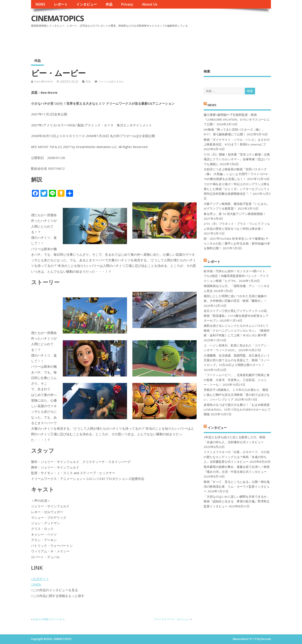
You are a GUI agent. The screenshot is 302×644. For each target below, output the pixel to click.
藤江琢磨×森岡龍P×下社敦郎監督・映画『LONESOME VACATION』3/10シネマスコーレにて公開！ (237, 120)
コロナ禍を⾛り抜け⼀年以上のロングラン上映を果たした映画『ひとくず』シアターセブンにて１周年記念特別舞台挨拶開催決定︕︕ (237, 189)
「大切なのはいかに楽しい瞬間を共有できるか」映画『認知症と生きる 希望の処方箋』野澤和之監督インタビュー (237, 501)
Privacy (127, 4)
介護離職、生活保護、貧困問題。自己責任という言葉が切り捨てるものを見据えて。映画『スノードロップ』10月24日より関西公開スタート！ (237, 360)
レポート (61, 4)
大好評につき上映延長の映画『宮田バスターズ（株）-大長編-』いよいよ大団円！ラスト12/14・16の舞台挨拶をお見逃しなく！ (237, 174)
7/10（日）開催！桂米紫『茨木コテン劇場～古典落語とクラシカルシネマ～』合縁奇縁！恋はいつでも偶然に (237, 159)
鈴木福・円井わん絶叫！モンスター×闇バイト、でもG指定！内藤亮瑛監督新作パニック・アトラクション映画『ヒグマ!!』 (236, 276)
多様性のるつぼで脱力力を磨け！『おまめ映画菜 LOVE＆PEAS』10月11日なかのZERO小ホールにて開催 (237, 410)
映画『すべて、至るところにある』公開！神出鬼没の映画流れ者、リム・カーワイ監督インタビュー (237, 487)
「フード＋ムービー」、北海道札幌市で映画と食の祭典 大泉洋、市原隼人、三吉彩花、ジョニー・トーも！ (237, 380)
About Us (150, 4)
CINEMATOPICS (57, 18)
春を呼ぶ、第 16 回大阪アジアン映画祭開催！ (235, 214)
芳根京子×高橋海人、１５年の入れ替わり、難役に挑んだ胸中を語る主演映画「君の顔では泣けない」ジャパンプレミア (237, 395)
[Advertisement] (189, 41)
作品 (109, 4)
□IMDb (36, 584)
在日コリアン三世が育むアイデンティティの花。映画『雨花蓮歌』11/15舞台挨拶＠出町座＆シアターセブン (237, 316)
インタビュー (87, 4)
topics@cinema (44, 81)
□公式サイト (40, 579)
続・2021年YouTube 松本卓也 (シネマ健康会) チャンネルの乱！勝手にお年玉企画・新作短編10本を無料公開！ (237, 243)
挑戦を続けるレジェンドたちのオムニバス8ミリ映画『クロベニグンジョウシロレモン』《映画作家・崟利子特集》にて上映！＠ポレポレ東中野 (237, 330)
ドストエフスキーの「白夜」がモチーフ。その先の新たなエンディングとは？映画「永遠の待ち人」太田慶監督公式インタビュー (237, 457)
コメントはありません (111, 81)
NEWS (40, 4)
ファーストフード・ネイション (172, 619)
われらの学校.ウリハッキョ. (49, 619)
